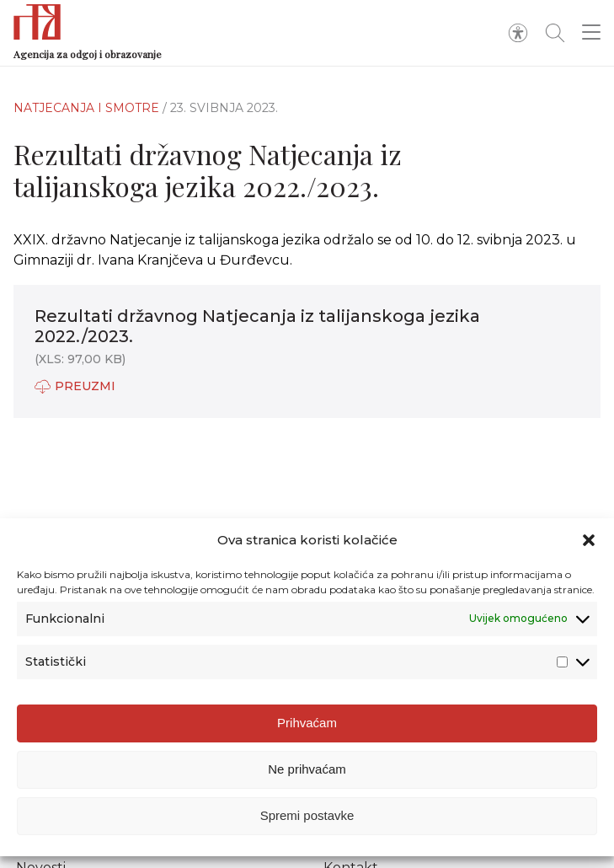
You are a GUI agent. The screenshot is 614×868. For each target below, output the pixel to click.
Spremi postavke (307, 819)
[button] (589, 544)
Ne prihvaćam (307, 772)
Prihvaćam (307, 726)
